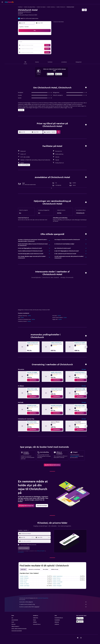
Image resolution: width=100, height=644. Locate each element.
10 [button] (28, 42)
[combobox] (36, 534)
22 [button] (45, 45)
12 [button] (35, 42)
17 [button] (28, 45)
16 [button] (48, 42)
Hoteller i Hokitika (56, 584)
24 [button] (28, 49)
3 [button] (28, 39)
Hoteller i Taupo (23, 582)
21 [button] (41, 45)
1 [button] (45, 36)
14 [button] (41, 42)
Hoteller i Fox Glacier (24, 584)
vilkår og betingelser (41, 551)
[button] (2, 2)
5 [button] (35, 39)
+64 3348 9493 (22, 17)
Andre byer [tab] (23, 569)
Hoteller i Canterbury (51, 7)
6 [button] (38, 39)
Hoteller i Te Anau (24, 580)
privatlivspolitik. (21, 552)
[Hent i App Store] (59, 74)
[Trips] (2, 19)
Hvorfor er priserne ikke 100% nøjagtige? (53, 607)
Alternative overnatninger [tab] (34, 569)
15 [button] (45, 42)
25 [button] (32, 49)
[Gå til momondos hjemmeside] (9, 2)
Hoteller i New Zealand (41, 7)
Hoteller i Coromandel (57, 582)
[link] (33, 380)
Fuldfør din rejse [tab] (55, 569)
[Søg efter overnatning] (2, 9)
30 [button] (48, 49)
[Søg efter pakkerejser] (2, 15)
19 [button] (35, 45)
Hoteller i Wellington (24, 578)
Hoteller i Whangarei (57, 586)
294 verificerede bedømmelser (31, 18)
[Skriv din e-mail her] (36, 541)
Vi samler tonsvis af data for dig (53, 604)
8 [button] (45, 39)
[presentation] (59, 74)
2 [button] (48, 36)
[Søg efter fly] (2, 6)
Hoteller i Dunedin (57, 580)
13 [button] (38, 42)
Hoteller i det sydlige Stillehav (30, 7)
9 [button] (48, 39)
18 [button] (32, 45)
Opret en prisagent (74, 456)
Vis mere (84, 369)
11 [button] (32, 42)
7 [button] (41, 39)
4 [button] (32, 39)
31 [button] (28, 52)
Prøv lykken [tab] (46, 569)
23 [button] (48, 45)
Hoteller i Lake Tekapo (25, 586)
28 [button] (41, 49)
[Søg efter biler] (2, 12)
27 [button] (38, 49)
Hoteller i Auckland (24, 576)
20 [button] (38, 45)
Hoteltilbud (20, 7)
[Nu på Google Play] (50, 74)
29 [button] (45, 49)
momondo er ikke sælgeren (53, 602)
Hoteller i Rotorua (56, 578)
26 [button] (35, 49)
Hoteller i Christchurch (61, 7)
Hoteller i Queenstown (58, 576)
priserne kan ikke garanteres (43, 598)
